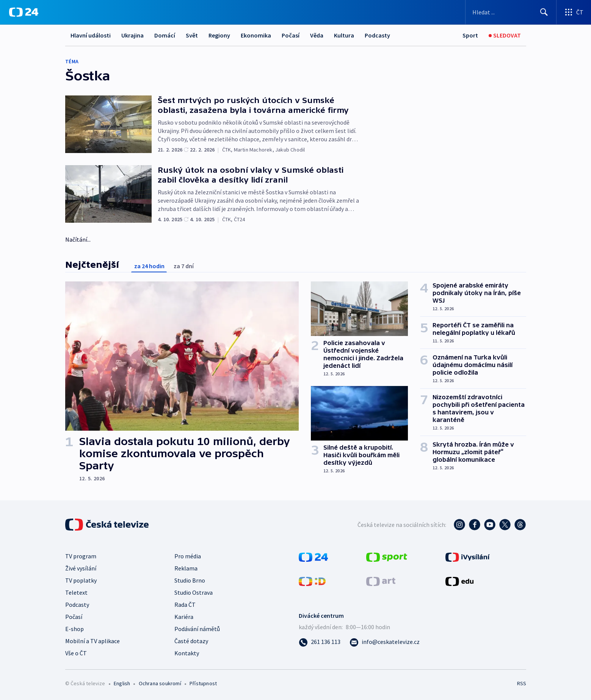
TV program (81, 556)
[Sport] (470, 35)
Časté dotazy (191, 641)
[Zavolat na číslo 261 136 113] (320, 642)
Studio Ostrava (194, 592)
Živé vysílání (81, 568)
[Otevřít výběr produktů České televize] (574, 12)
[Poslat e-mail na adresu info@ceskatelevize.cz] (385, 642)
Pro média (188, 556)
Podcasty (377, 35)
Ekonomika (256, 35)
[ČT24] (24, 12)
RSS (522, 683)
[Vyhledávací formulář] (511, 12)
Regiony (219, 35)
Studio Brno (190, 580)
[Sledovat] (505, 35)
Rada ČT (185, 605)
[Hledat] (544, 12)
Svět (192, 35)
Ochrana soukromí (160, 683)
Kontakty (187, 653)
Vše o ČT (76, 653)
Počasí (291, 35)
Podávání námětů (197, 629)
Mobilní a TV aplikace (92, 641)
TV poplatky (81, 580)
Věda (317, 35)
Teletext (76, 592)
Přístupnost (203, 683)
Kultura (344, 35)
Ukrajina (132, 35)
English (122, 683)
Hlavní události (91, 35)
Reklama (186, 568)
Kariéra (184, 617)
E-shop (74, 629)
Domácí (165, 35)
